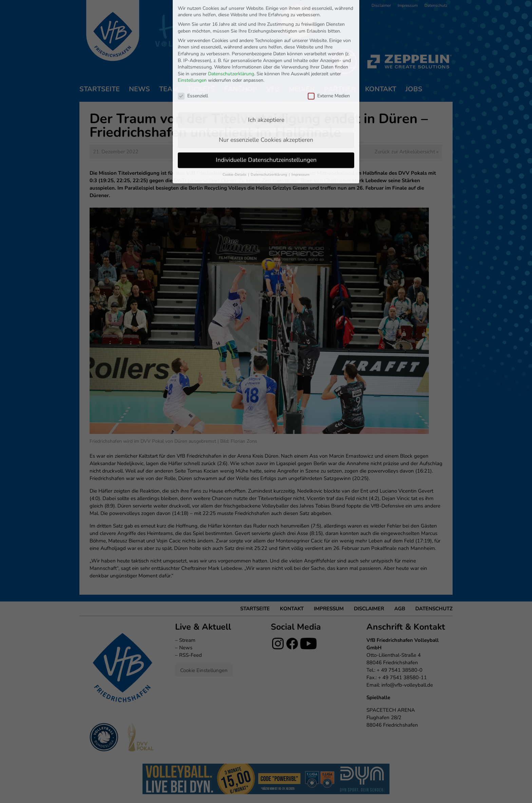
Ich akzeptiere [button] (266, 66)
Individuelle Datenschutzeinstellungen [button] (266, 106)
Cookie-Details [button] (235, 121)
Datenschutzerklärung (231, 20)
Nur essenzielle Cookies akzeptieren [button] (266, 86)
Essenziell (193, 42)
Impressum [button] (300, 121)
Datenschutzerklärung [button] (269, 121)
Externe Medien (329, 42)
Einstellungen (192, 27)
